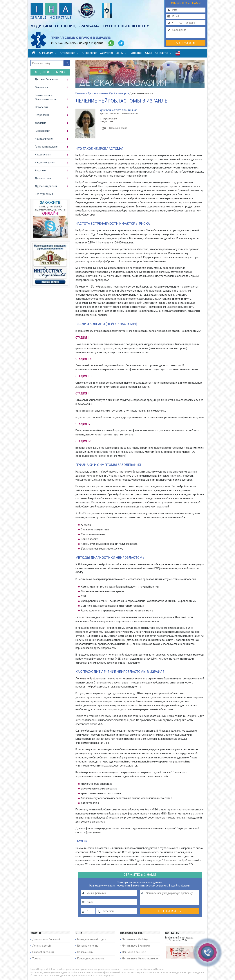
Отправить (186, 43)
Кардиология (43, 155)
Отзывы (137, 53)
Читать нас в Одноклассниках (140, 959)
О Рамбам (48, 53)
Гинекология (43, 131)
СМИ (149, 53)
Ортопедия (42, 107)
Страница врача (118, 128)
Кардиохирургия (45, 162)
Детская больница (46, 79)
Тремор (37, 959)
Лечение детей (41, 946)
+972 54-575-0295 (63, 43)
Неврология (42, 115)
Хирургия (106, 53)
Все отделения (44, 194)
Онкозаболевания (43, 952)
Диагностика (43, 178)
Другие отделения (46, 186)
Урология (41, 123)
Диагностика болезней (46, 939)
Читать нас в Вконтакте (136, 946)
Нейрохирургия (44, 139)
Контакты (163, 53)
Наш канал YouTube (134, 952)
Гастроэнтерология (47, 147)
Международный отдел (92, 939)
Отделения (69, 53)
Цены (121, 53)
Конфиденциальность (91, 959)
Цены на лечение (88, 946)
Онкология (90, 53)
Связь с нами (85, 952)
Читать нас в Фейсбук (135, 939)
